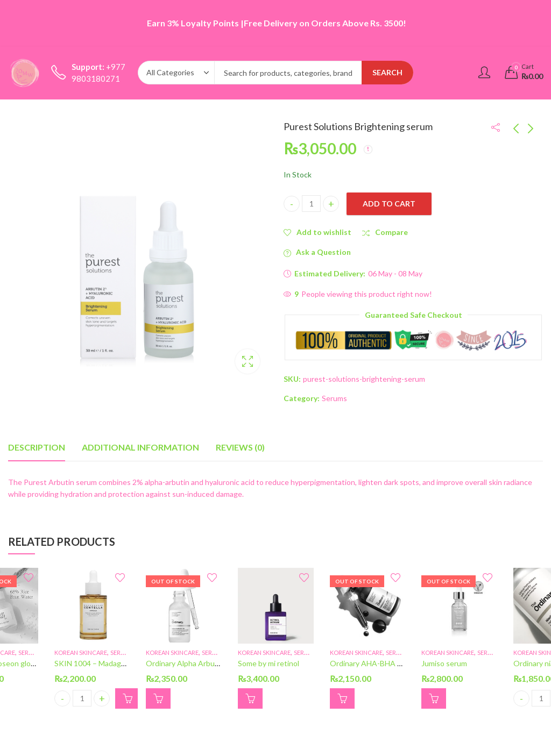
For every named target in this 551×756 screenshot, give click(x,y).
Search (387, 72)
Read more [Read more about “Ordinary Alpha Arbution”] (158, 698)
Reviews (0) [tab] (240, 447)
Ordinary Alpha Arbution (187, 664)
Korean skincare (81, 652)
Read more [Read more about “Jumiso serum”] (434, 698)
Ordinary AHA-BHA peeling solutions (392, 664)
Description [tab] (37, 447)
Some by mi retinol (269, 664)
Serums (334, 398)
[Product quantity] (311, 204)
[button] (128, 698)
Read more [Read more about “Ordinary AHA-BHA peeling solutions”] (342, 698)
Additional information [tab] (140, 447)
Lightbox (248, 361)
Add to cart (389, 204)
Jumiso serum (444, 664)
